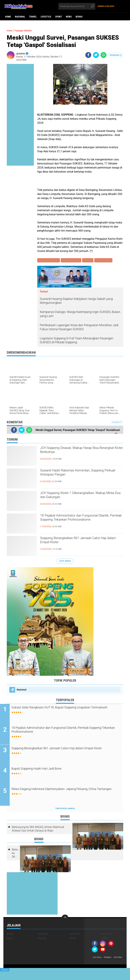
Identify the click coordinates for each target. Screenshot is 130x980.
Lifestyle (46, 17)
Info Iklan (97, 963)
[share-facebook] (88, 55)
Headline (43, 935)
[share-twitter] (96, 55)
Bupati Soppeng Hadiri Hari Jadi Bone (49, 770)
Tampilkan (117, 423)
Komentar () (116, 55)
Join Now (98, 958)
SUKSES (89, 261)
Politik (42, 939)
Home (8, 17)
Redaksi (109, 958)
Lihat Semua (65, 562)
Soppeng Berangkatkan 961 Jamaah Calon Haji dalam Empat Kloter (81, 542)
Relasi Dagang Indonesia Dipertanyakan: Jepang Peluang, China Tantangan (65, 793)
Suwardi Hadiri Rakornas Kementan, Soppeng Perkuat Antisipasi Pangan (74, 474)
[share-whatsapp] (104, 55)
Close (5, 970)
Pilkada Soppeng (72, 261)
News (69, 17)
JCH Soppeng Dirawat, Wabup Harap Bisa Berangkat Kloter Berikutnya (80, 452)
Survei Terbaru (105, 261)
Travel (33, 17)
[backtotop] (65, 919)
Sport (59, 17)
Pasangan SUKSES (28, 30)
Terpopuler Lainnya (65, 810)
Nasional (20, 17)
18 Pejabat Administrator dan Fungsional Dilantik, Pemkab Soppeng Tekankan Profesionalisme (79, 522)
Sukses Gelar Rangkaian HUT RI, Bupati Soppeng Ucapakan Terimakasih (66, 711)
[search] (77, 6)
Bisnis (79, 17)
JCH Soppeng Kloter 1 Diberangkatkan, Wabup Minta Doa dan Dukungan (77, 497)
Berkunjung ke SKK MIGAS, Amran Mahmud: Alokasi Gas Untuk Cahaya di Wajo (38, 830)
